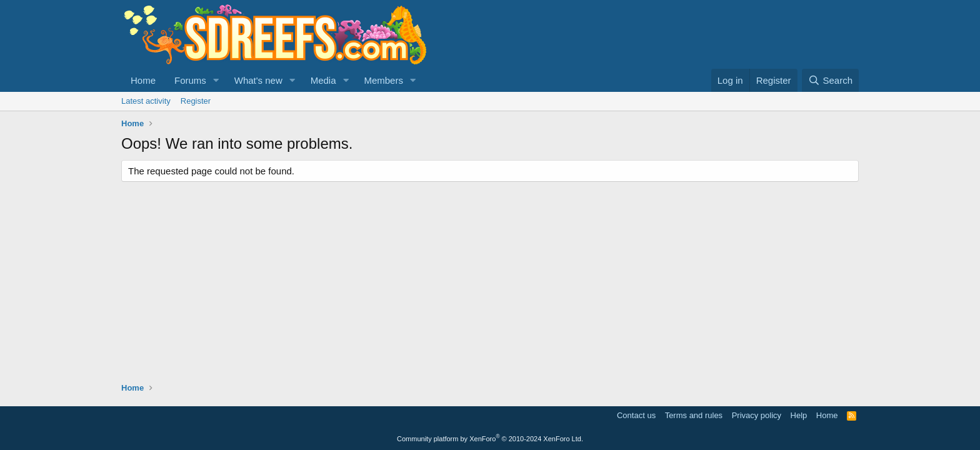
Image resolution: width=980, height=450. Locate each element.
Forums (190, 80)
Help (799, 415)
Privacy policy (757, 415)
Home (143, 80)
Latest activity (146, 101)
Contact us (636, 415)
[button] (216, 80)
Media (323, 80)
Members (383, 80)
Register (196, 101)
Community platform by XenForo (490, 439)
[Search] (830, 80)
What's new (258, 80)
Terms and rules (694, 415)
